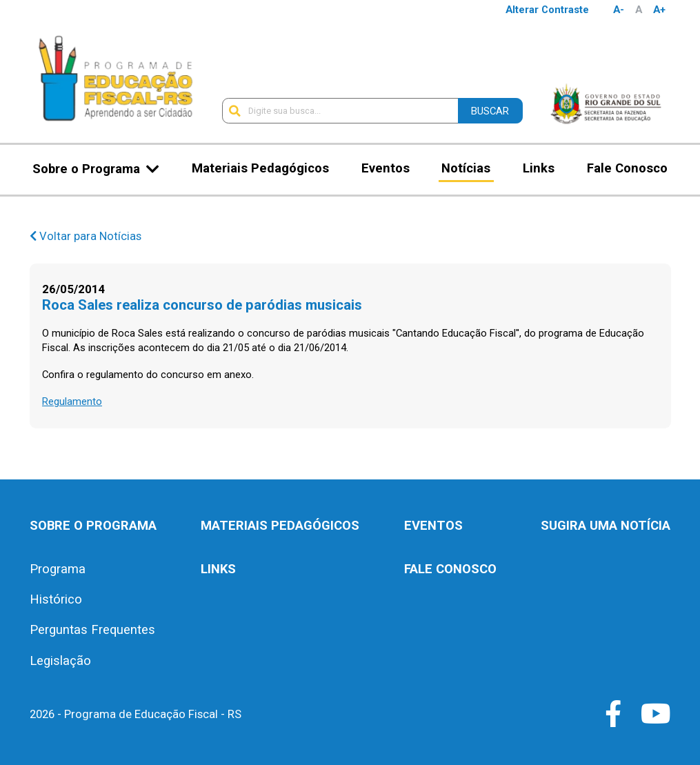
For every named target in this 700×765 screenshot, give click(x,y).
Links (539, 168)
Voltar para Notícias (86, 236)
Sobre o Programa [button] (86, 169)
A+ (659, 10)
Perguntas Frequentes (92, 630)
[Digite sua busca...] (340, 111)
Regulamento (72, 401)
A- (619, 10)
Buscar (490, 111)
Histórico (56, 599)
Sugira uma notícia (606, 526)
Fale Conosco (627, 168)
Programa (58, 569)
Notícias (466, 168)
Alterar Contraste (547, 10)
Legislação (60, 661)
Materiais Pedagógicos (260, 168)
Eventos (386, 168)
